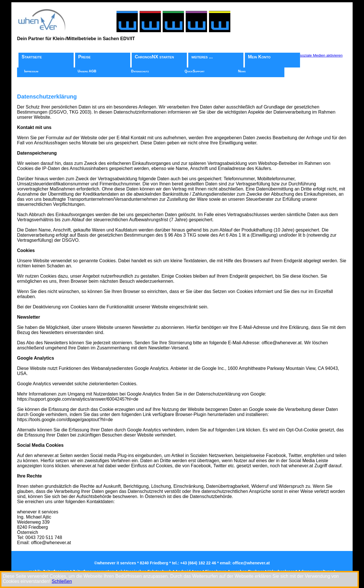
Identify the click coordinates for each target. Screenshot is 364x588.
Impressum (31, 71)
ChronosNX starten (154, 57)
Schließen (62, 581)
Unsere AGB (87, 71)
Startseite (32, 57)
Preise (84, 57)
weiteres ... (202, 57)
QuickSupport (195, 71)
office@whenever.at (251, 563)
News (242, 71)
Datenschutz (140, 71)
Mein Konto (259, 57)
